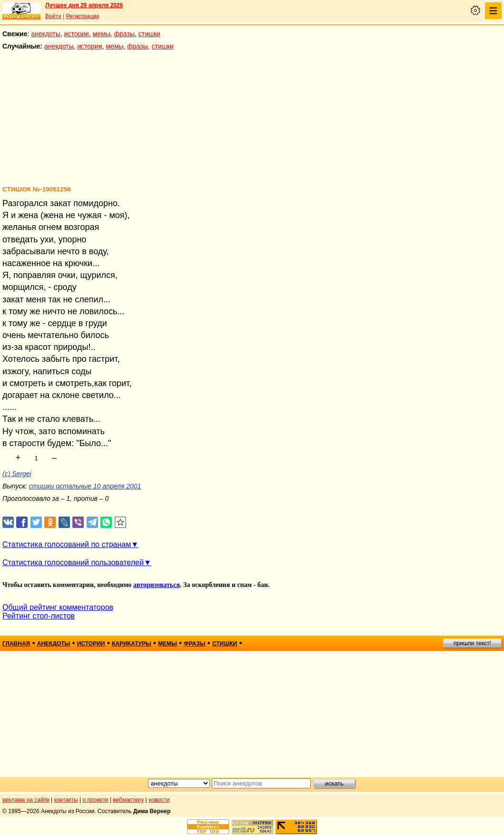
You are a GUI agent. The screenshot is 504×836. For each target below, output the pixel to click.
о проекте (96, 800)
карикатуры (132, 644)
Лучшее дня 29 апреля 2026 (84, 5)
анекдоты (46, 34)
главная (16, 644)
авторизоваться (157, 585)
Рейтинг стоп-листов (39, 616)
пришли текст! (472, 643)
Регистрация (82, 16)
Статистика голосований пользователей (73, 562)
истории (77, 34)
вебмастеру (128, 800)
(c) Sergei (17, 474)
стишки (149, 34)
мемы (102, 34)
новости (159, 800)
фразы (124, 34)
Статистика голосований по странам (67, 544)
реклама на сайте (26, 800)
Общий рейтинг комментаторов (58, 607)
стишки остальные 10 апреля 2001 (85, 486)
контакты (66, 800)
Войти (53, 16)
